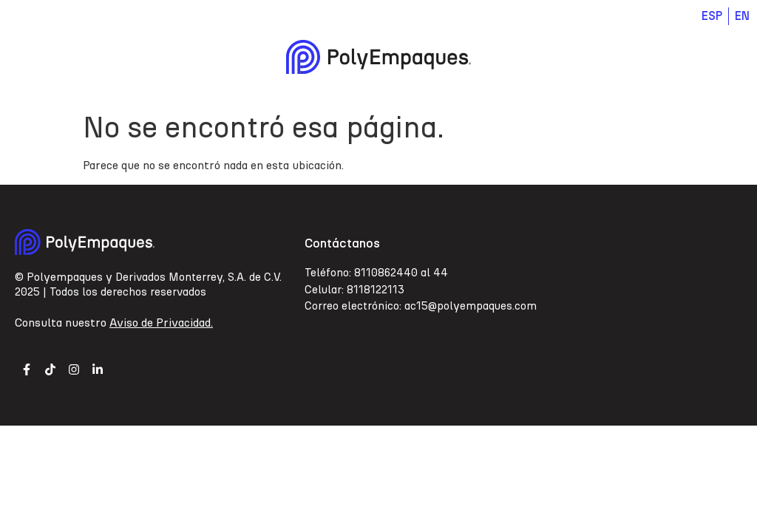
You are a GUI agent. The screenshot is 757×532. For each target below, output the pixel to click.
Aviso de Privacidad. (161, 323)
